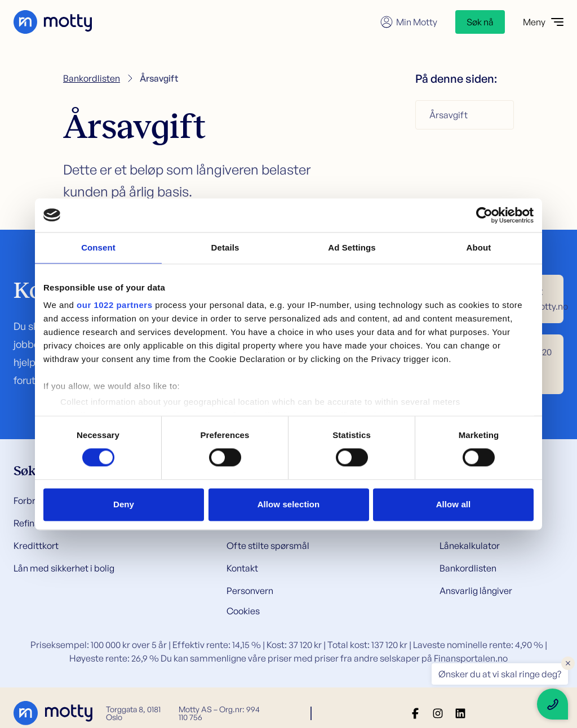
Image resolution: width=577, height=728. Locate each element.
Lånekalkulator (470, 546)
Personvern (250, 591)
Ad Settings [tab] (352, 247)
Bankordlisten (92, 78)
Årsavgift (449, 115)
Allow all (454, 504)
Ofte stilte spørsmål (268, 546)
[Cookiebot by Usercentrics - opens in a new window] (484, 215)
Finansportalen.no (471, 658)
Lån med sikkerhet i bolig (64, 568)
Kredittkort (36, 546)
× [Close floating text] (568, 663)
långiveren (227, 169)
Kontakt (242, 568)
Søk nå (480, 22)
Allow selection (289, 504)
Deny (124, 504)
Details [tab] (225, 247)
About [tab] (479, 247)
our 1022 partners (114, 305)
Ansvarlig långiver (476, 591)
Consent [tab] (98, 247)
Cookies (243, 611)
